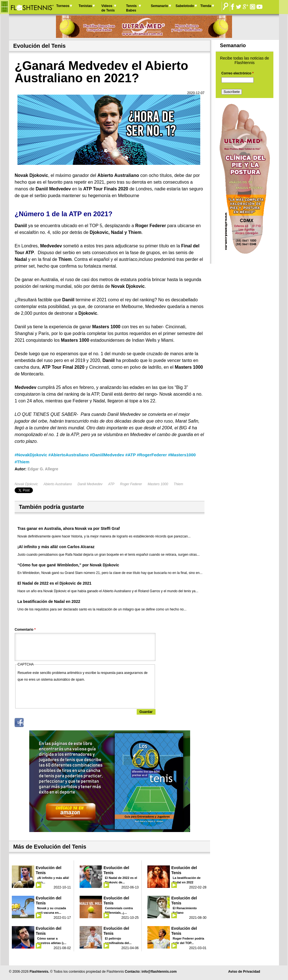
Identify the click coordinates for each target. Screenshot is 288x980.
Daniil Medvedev (90, 484)
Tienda (206, 6)
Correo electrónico (238, 73)
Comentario (25, 630)
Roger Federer (131, 484)
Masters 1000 (158, 484)
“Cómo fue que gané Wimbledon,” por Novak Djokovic (68, 565)
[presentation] (60, 694)
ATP (111, 484)
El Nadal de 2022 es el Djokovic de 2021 (54, 583)
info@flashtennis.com (159, 972)
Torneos (63, 6)
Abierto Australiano (58, 484)
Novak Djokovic (26, 484)
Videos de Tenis (108, 8)
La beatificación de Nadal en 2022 (49, 601)
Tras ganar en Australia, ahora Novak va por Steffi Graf (69, 528)
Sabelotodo (185, 6)
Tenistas (85, 6)
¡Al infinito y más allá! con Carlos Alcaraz (56, 547)
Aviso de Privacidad (244, 972)
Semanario (159, 6)
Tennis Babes (131, 8)
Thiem (178, 484)
